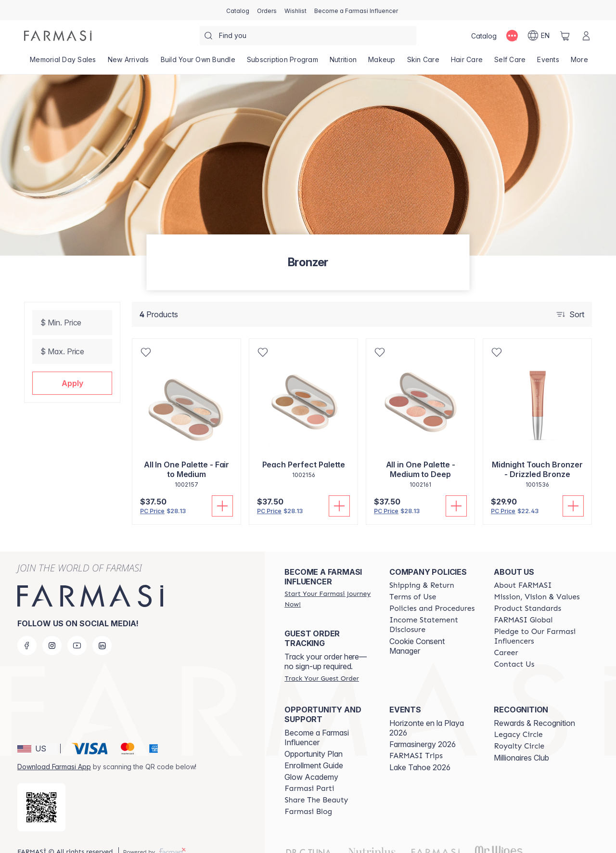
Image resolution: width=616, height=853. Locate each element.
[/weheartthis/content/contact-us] (514, 649)
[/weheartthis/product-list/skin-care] (423, 63)
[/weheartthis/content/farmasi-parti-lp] (309, 773)
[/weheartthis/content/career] (506, 637)
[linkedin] (102, 630)
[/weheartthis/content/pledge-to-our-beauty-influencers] (538, 621)
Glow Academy (311, 762)
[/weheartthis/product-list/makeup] (382, 63)
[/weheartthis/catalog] (238, 10)
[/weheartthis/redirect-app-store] (41, 792)
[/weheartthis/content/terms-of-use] (413, 582)
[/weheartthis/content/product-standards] (527, 593)
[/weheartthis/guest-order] (321, 663)
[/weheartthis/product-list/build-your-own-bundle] (198, 63)
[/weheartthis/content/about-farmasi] (523, 570)
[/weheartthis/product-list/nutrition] (343, 63)
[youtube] (77, 630)
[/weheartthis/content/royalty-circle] (519, 731)
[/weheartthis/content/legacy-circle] (518, 719)
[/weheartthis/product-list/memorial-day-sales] (63, 63)
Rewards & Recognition (534, 708)
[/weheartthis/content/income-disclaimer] (433, 609)
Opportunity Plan (314, 738)
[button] (72, 383)
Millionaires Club (521, 742)
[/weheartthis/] (58, 36)
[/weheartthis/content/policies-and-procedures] (432, 593)
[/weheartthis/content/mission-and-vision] (537, 582)
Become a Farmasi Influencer (317, 722)
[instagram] (52, 630)
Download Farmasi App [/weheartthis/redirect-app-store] (54, 751)
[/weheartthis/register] (267, 10)
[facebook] (27, 630)
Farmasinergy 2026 (423, 729)
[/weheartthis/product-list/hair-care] (467, 63)
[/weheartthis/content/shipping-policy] (422, 570)
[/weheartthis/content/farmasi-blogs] (308, 796)
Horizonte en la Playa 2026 (427, 712)
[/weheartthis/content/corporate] (523, 605)
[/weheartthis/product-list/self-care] (510, 63)
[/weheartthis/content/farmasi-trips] (416, 740)
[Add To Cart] (222, 506)
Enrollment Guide (314, 750)
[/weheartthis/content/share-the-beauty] (316, 785)
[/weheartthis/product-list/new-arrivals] (128, 63)
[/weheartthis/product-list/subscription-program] (282, 63)
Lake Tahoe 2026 (420, 752)
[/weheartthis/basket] (565, 36)
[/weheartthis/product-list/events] (548, 63)
